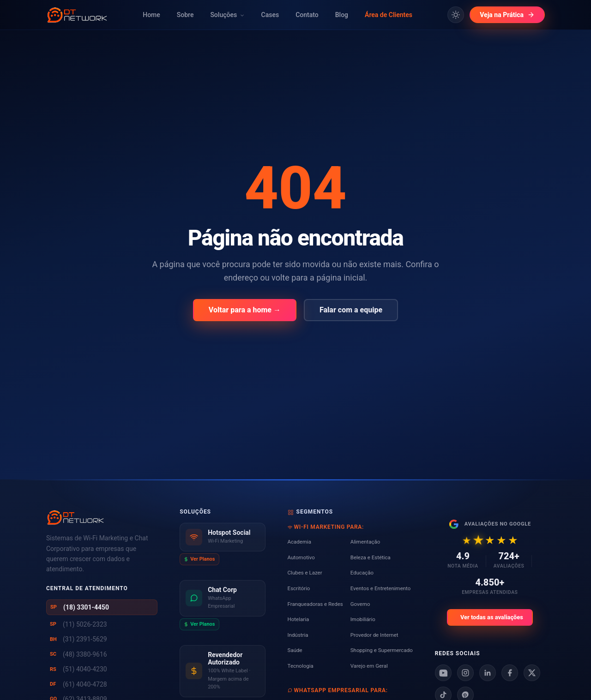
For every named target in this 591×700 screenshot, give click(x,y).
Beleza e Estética (371, 557)
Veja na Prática (507, 15)
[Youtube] (443, 673)
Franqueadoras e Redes (315, 604)
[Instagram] (465, 673)
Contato (307, 15)
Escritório (299, 588)
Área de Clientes (389, 15)
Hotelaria (299, 619)
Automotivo (301, 557)
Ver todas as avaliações (492, 617)
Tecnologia (301, 666)
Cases (270, 15)
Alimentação (365, 542)
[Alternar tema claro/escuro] (456, 15)
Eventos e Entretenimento (381, 588)
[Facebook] (510, 673)
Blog (342, 15)
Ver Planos (199, 559)
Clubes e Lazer (305, 573)
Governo (360, 604)
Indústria (298, 635)
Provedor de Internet (374, 635)
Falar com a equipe (351, 310)
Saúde (295, 650)
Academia (300, 542)
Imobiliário (363, 619)
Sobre (185, 15)
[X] (532, 673)
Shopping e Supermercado (382, 650)
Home (151, 15)
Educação (362, 573)
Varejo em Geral (369, 666)
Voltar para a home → (245, 310)
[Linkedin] (488, 673)
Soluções (227, 15)
